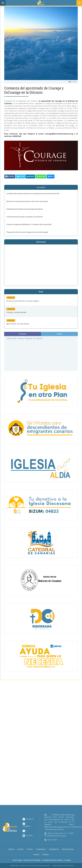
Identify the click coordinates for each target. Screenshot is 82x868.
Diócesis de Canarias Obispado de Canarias (25, 338)
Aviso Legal (17, 860)
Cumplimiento (41, 849)
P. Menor (30, 849)
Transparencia (54, 849)
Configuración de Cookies (52, 860)
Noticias (36, 854)
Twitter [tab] (59, 334)
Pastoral (20, 849)
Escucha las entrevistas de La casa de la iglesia (23, 301)
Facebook (28, 819)
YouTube (28, 835)
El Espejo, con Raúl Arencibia (16, 312)
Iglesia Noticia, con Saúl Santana (18, 324)
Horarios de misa (68, 849)
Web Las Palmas (69, 865)
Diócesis (11, 849)
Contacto (45, 854)
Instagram (26, 825)
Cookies (67, 860)
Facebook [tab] (23, 334)
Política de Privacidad (32, 860)
